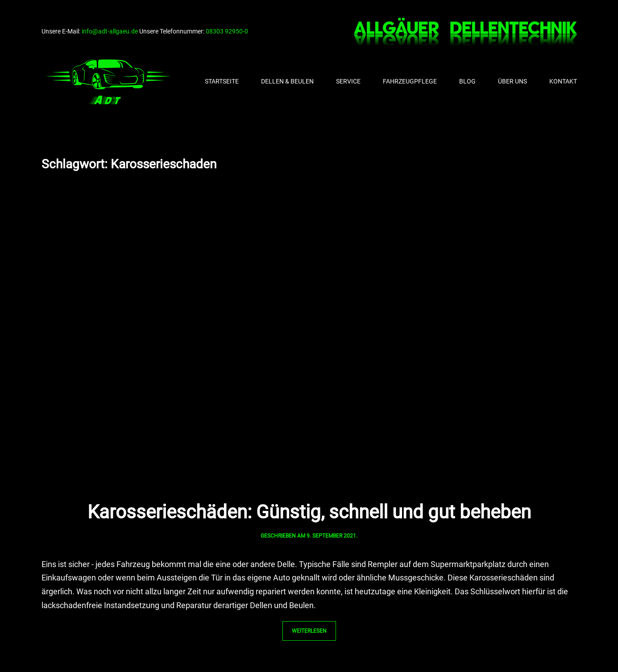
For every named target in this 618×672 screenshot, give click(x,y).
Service (348, 81)
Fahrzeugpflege (410, 81)
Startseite (222, 81)
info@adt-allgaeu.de (110, 31)
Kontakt (563, 81)
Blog (467, 81)
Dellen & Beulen (287, 81)
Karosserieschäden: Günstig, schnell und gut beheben (309, 512)
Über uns (512, 81)
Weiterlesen (309, 631)
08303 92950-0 (227, 31)
